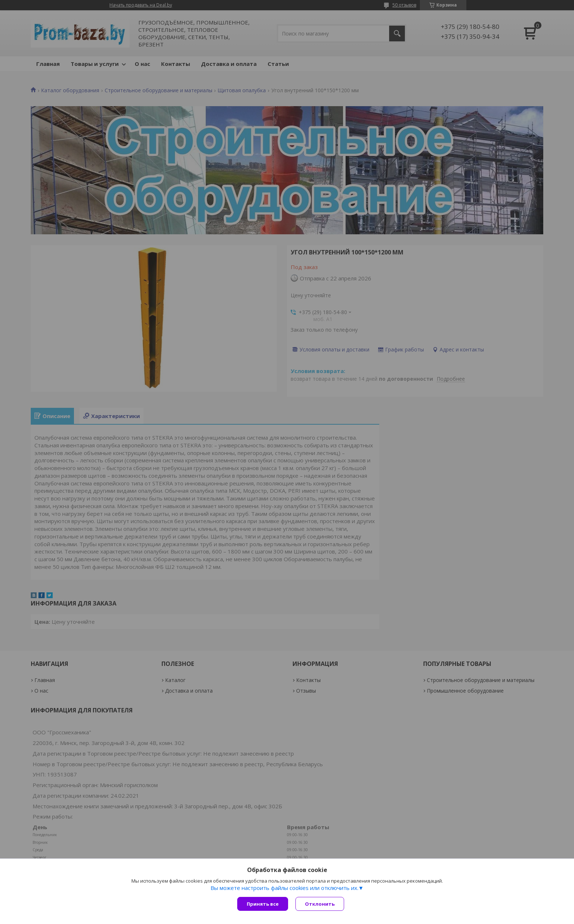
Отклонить (320, 904)
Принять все (263, 904)
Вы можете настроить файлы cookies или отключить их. (284, 888)
